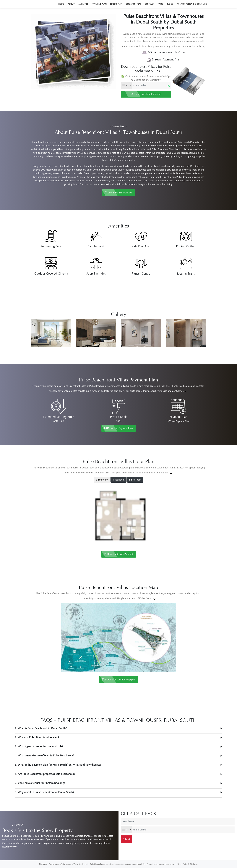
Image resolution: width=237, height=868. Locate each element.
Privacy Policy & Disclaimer (192, 4)
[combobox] (126, 85)
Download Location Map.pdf (118, 680)
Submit (126, 839)
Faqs (160, 4)
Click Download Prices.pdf (146, 94)
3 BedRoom (102, 480)
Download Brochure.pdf (118, 193)
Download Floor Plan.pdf (119, 554)
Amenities (83, 4)
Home (61, 4)
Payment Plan (99, 4)
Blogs (170, 4)
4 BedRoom (118, 480)
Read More (9, 847)
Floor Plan (116, 4)
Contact (149, 4)
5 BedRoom (135, 480)
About (71, 4)
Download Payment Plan (119, 428)
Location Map (134, 4)
